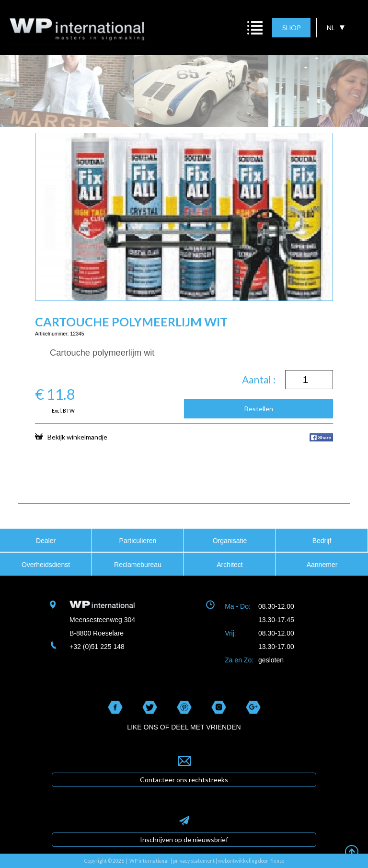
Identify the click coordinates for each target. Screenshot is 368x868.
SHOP (292, 28)
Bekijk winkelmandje (71, 437)
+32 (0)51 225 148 (97, 647)
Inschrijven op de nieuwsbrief (184, 839)
